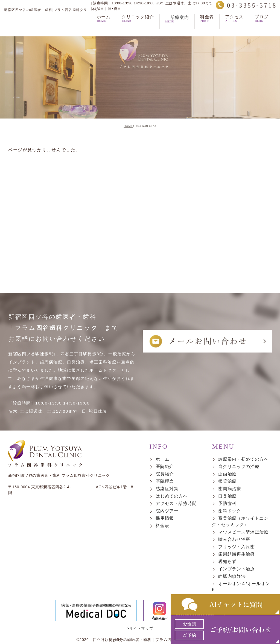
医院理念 (165, 481)
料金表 (162, 526)
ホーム (162, 459)
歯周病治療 (230, 489)
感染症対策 (167, 489)
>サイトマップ (140, 628)
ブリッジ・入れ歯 (237, 547)
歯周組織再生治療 (237, 554)
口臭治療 (227, 496)
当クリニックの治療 (239, 467)
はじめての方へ (172, 496)
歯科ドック (230, 511)
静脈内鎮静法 (232, 576)
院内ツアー (167, 511)
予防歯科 (227, 503)
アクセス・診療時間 (176, 503)
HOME (128, 126)
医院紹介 (165, 467)
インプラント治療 (237, 569)
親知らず (227, 561)
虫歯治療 (227, 474)
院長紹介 (165, 474)
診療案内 (177, 27)
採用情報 (165, 519)
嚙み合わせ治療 (234, 539)
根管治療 (227, 481)
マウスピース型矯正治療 (243, 532)
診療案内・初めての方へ (243, 459)
